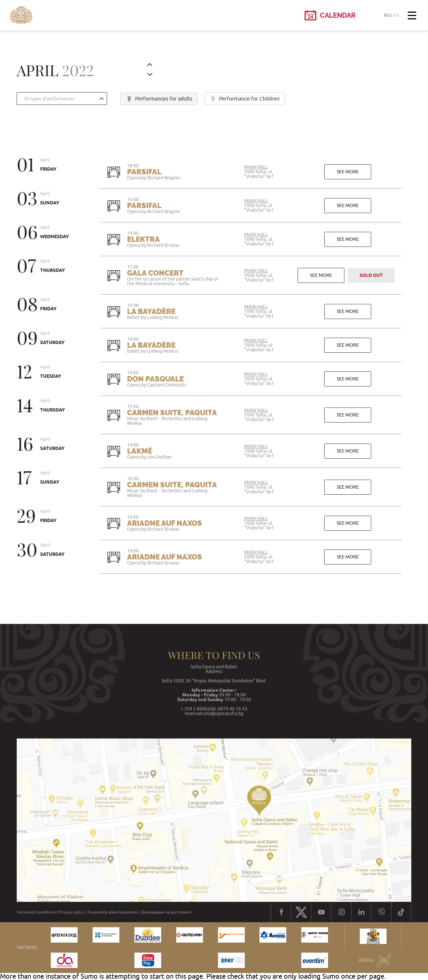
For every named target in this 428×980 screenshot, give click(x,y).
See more (348, 172)
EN (396, 15)
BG (387, 15)
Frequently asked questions (113, 912)
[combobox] (62, 99)
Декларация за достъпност (167, 912)
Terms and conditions (36, 912)
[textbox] (60, 99)
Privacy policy (72, 912)
